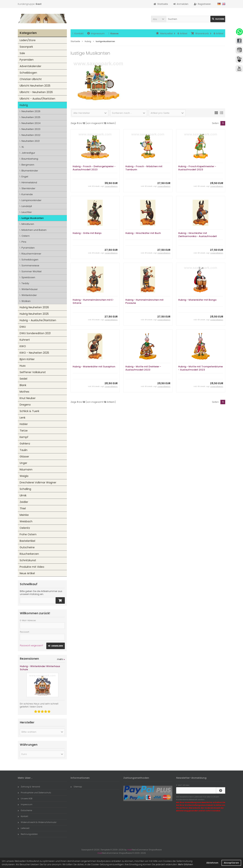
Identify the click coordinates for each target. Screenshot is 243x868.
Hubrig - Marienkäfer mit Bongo (197, 300)
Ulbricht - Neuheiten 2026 (36, 92)
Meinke (24, 515)
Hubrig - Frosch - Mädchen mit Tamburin (144, 168)
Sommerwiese (30, 266)
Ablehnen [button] (212, 863)
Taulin (24, 450)
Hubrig (24, 105)
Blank (23, 385)
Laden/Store (28, 40)
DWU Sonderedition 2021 (35, 333)
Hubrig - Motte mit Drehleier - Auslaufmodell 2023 (143, 368)
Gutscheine (27, 547)
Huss (23, 366)
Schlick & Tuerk (29, 411)
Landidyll (27, 206)
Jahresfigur (28, 153)
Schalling (25, 489)
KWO (23, 346)
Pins (24, 242)
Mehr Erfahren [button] (185, 864)
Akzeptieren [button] (231, 863)
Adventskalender (30, 66)
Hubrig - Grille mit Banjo (87, 233)
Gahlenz (25, 444)
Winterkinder (29, 295)
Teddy (25, 283)
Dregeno (25, 405)
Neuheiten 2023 (31, 129)
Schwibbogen (28, 73)
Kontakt (78, 33)
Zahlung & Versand (29, 787)
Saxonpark (26, 47)
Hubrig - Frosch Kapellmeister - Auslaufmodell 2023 (197, 168)
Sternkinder (28, 188)
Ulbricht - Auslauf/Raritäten (37, 99)
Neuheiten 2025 (31, 117)
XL (23, 147)
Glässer (24, 457)
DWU (23, 327)
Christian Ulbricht (31, 79)
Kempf (24, 437)
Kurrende (27, 194)
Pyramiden (27, 60)
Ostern (26, 236)
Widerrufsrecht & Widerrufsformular (37, 822)
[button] (159, 19)
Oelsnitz (25, 528)
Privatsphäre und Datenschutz (34, 793)
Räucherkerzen (29, 554)
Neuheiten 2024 (31, 123)
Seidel (23, 379)
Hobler (24, 424)
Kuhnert (25, 340)
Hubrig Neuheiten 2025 (34, 314)
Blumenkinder (30, 171)
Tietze (24, 431)
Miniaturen (28, 224)
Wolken (26, 301)
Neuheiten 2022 (31, 135)
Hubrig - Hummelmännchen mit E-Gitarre (93, 301)
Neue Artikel (27, 573)
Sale (22, 53)
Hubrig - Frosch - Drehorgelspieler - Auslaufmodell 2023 (94, 168)
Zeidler (24, 502)
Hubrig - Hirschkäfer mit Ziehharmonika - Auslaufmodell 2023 (198, 236)
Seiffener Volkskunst (33, 372)
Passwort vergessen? (31, 645)
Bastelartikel (27, 541)
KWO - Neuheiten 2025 (34, 353)
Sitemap (76, 787)
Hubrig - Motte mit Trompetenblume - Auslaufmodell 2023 (200, 368)
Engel (25, 177)
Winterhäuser (30, 289)
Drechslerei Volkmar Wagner (38, 482)
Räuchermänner (31, 254)
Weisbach (26, 521)
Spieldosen (28, 277)
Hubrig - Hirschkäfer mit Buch (143, 233)
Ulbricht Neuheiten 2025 (35, 86)
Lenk (23, 418)
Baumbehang (30, 159)
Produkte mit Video (32, 567)
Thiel (23, 508)
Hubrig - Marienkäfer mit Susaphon (94, 367)
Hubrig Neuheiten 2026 (34, 307)
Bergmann (28, 165)
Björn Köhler (27, 359)
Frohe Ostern (28, 534)
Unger (23, 463)
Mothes (24, 392)
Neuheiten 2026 (31, 111)
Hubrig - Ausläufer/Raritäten (38, 320)
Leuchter (27, 212)
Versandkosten (111, 186)
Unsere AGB (25, 798)
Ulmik (23, 495)
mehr (61, 659)
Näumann (26, 469)
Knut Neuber (28, 398)
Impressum (96, 33)
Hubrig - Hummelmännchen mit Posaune (144, 301)
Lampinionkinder (31, 200)
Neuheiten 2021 (31, 141)
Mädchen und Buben (34, 230)
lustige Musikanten (33, 218)
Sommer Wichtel (31, 271)
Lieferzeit (24, 828)
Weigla (24, 476)
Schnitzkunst (28, 560)
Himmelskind (29, 182)
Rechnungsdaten (28, 834)
